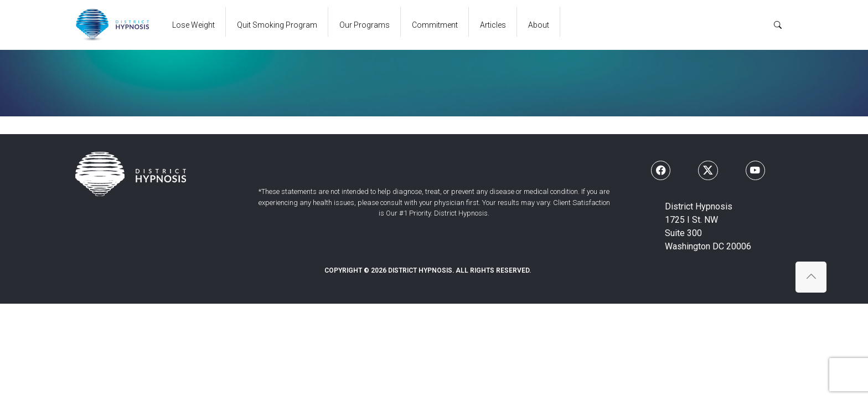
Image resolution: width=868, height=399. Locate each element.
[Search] (778, 25)
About (539, 25)
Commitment (435, 25)
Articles (493, 25)
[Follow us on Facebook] (661, 170)
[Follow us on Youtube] (755, 170)
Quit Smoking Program (277, 25)
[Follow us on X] (708, 170)
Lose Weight (193, 25)
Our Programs (365, 25)
